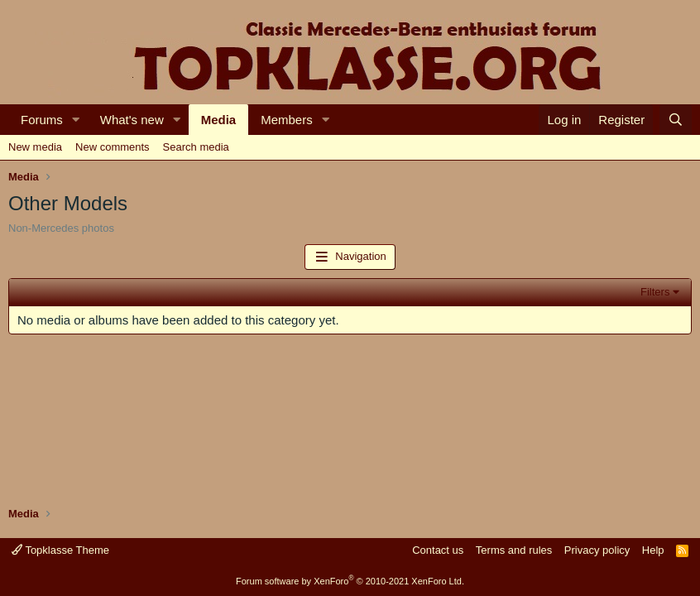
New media (35, 147)
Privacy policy (597, 550)
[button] (76, 120)
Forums (42, 120)
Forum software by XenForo (350, 581)
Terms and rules (514, 550)
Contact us (438, 550)
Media (219, 120)
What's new (132, 120)
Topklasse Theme (60, 550)
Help (653, 550)
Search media (196, 147)
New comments (113, 147)
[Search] (676, 120)
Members (287, 120)
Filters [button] (655, 292)
